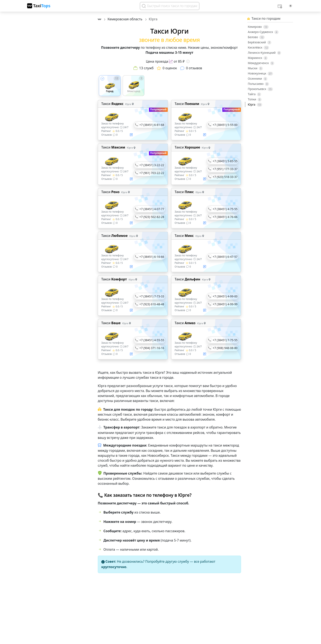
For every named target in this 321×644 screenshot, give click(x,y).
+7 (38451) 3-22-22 (152, 165)
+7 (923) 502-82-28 (152, 217)
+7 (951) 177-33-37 (225, 169)
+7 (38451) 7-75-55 (225, 340)
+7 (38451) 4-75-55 (225, 209)
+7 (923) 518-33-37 (225, 177)
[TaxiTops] (39, 6)
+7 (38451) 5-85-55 (225, 161)
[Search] (170, 6)
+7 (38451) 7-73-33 (152, 296)
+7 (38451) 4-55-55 (152, 340)
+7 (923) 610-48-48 (152, 304)
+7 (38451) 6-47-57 (225, 257)
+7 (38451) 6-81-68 (152, 125)
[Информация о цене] (188, 61)
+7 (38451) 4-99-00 (225, 296)
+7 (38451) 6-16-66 (152, 257)
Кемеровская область (125, 19)
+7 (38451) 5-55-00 (225, 125)
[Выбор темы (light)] (291, 6)
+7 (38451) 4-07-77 (152, 209)
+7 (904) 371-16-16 (152, 348)
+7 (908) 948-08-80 (225, 348)
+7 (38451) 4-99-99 (225, 304)
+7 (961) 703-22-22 (152, 173)
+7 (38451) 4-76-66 (225, 217)
